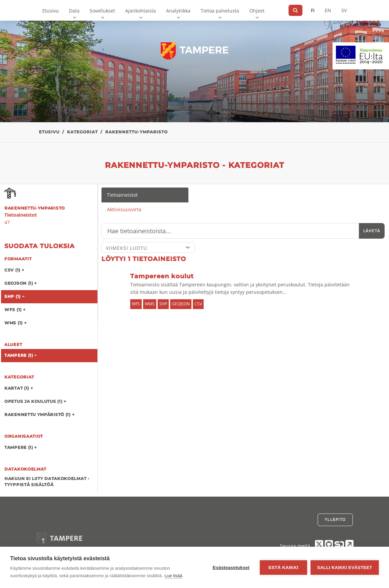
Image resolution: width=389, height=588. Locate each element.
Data (74, 11)
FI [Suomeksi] (313, 10)
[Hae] (295, 10)
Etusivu (51, 11)
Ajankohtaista (141, 11)
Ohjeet (257, 11)
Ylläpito (335, 519)
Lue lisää (174, 576)
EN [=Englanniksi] (328, 10)
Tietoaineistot (122, 195)
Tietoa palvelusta (220, 11)
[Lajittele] (148, 247)
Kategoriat (82, 132)
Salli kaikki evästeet (345, 568)
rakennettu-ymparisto (136, 132)
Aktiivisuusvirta (124, 209)
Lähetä (372, 231)
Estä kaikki (283, 568)
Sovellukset (102, 11)
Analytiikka (178, 11)
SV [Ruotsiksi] (344, 10)
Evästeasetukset (231, 568)
